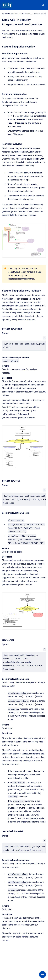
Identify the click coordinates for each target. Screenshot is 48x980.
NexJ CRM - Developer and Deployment (16, 14)
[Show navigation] (42, 975)
